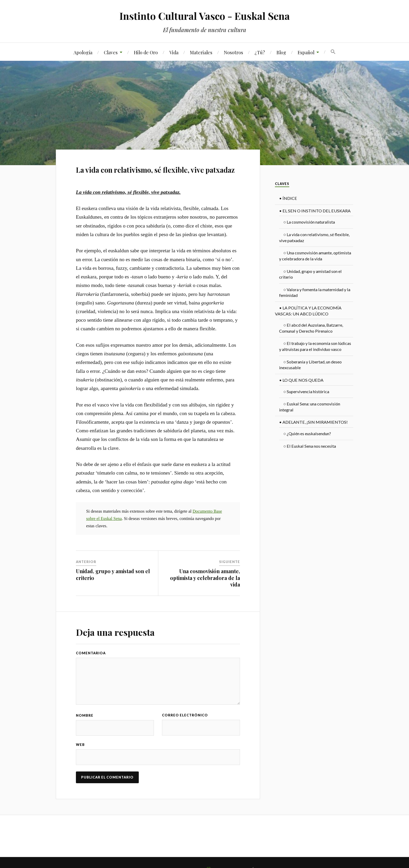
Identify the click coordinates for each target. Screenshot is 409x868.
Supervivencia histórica (306, 391)
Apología (83, 52)
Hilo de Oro (146, 52)
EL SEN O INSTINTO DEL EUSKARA (315, 211)
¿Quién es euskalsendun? (307, 433)
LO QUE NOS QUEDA (301, 380)
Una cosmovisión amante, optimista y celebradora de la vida (205, 578)
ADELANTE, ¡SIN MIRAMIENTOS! (313, 422)
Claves (111, 52)
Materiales (201, 52)
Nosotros (233, 52)
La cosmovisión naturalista (309, 222)
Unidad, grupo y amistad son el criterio (113, 574)
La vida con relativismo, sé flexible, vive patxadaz (155, 170)
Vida (174, 52)
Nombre (85, 715)
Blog (281, 52)
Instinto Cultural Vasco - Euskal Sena (205, 16)
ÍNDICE (288, 198)
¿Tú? (260, 52)
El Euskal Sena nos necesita (310, 446)
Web (80, 745)
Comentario (89, 653)
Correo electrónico (185, 715)
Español (306, 52)
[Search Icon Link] (333, 52)
